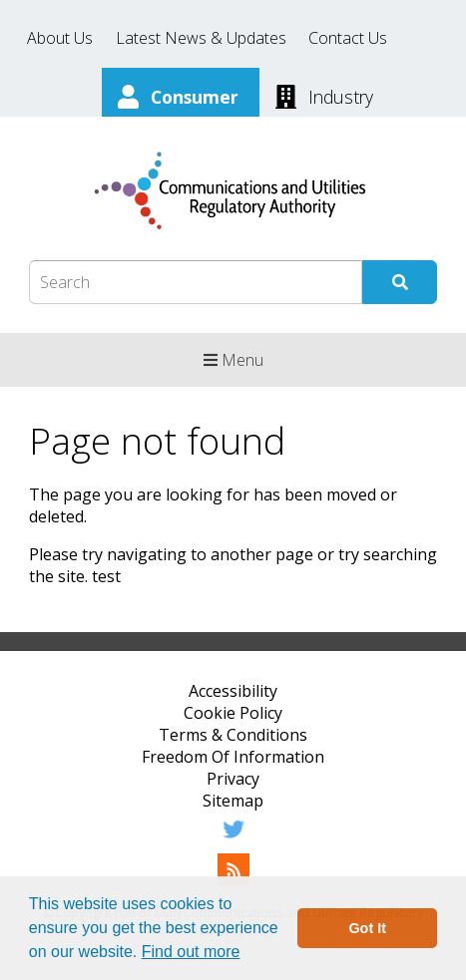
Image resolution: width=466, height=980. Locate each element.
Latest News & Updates (201, 38)
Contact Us (348, 38)
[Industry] (324, 95)
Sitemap (233, 801)
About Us (60, 38)
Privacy (233, 779)
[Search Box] (196, 282)
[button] (247, 954)
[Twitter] (233, 839)
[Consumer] (181, 95)
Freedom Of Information (233, 757)
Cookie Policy (233, 713)
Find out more (191, 952)
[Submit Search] (400, 282)
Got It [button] (367, 928)
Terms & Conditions (233, 735)
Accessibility (233, 691)
